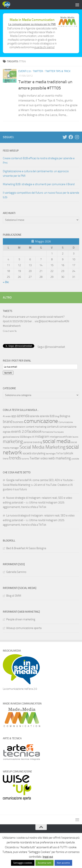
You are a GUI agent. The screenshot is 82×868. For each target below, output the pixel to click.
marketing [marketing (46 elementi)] (13, 441)
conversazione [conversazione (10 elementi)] (68, 426)
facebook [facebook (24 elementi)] (34, 431)
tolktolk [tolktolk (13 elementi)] (68, 453)
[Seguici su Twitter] (65, 137)
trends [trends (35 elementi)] (15, 458)
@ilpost (43, 321)
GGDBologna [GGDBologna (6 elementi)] (26, 436)
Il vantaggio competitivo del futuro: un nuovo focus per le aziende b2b (41, 195)
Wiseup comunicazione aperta (24, 628)
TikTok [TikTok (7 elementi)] (59, 453)
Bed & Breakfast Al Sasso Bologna (26, 548)
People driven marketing (21, 619)
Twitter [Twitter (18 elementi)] (35, 458)
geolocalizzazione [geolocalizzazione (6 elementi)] (11, 436)
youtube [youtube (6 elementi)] (75, 458)
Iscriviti (8, 372)
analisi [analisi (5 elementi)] (8, 416)
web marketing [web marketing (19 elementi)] (60, 458)
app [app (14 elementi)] (14, 416)
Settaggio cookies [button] (23, 863)
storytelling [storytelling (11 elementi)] (39, 453)
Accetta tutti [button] (45, 863)
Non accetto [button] (63, 863)
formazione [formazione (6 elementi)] (48, 432)
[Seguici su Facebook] (71, 137)
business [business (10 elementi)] (18, 422)
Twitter (38, 71)
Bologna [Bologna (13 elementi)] (65, 416)
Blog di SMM (14, 595)
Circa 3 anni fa (10, 331)
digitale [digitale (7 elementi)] (7, 431)
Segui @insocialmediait (51, 346)
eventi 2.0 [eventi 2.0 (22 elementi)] (19, 431)
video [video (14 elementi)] (44, 458)
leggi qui (48, 857)
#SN (67, 321)
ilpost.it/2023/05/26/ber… (18, 321)
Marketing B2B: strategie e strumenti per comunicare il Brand (39, 184)
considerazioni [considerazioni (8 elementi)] (18, 426)
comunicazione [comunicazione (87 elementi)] (41, 421)
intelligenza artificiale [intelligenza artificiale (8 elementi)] (61, 436)
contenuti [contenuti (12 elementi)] (53, 426)
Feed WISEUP (11, 151)
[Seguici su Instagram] (77, 137)
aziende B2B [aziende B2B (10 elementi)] (47, 416)
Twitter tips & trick (58, 71)
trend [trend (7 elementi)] (6, 458)
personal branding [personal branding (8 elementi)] (33, 442)
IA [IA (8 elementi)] (33, 436)
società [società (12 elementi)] (27, 453)
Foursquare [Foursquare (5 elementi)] (59, 432)
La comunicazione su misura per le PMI (32, 24)
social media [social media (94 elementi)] (57, 441)
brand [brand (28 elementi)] (8, 421)
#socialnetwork (12, 326)
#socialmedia (56, 321)
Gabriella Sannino (16, 572)
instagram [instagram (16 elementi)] (42, 436)
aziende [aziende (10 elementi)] (35, 416)
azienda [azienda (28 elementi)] (23, 415)
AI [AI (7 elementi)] (4, 416)
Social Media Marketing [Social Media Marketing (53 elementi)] (43, 447)
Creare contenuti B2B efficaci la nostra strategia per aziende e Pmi (39, 161)
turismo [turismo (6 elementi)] (25, 458)
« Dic (6, 282)
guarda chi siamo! (45, 47)
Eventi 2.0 (25, 71)
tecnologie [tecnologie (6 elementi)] (51, 453)
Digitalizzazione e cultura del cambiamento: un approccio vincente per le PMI (36, 174)
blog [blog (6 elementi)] (57, 416)
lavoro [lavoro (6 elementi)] (75, 436)
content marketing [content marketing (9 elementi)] (36, 426)
